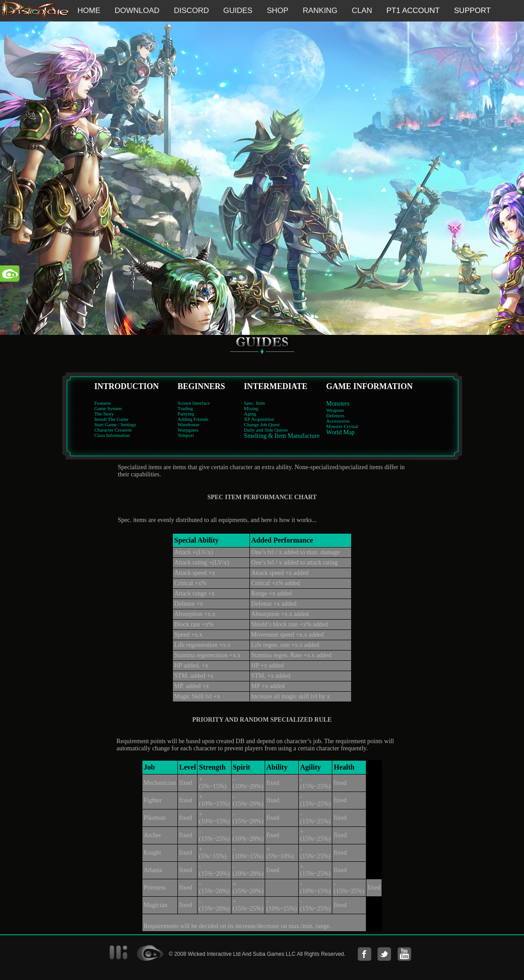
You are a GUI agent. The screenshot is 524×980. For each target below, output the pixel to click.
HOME (89, 11)
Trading (185, 408)
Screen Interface (194, 403)
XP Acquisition (259, 419)
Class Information (112, 435)
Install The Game (112, 419)
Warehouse (189, 424)
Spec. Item (255, 403)
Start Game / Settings (116, 424)
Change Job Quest (262, 424)
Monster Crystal (342, 426)
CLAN (362, 11)
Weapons (335, 410)
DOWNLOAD (137, 11)
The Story (104, 414)
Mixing (251, 408)
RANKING (320, 11)
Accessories (338, 421)
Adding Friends (193, 419)
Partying (186, 414)
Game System (108, 408)
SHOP (278, 11)
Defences (335, 415)
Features (103, 403)
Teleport (186, 435)
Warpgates (188, 430)
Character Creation (113, 430)
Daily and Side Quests (266, 430)
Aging (250, 414)
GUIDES (238, 11)
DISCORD (191, 11)
